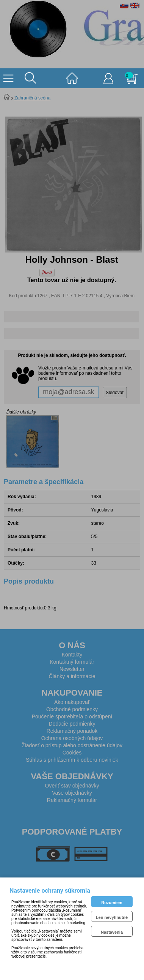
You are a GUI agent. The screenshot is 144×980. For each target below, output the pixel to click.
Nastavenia (112, 932)
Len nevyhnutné (112, 917)
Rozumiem (112, 903)
